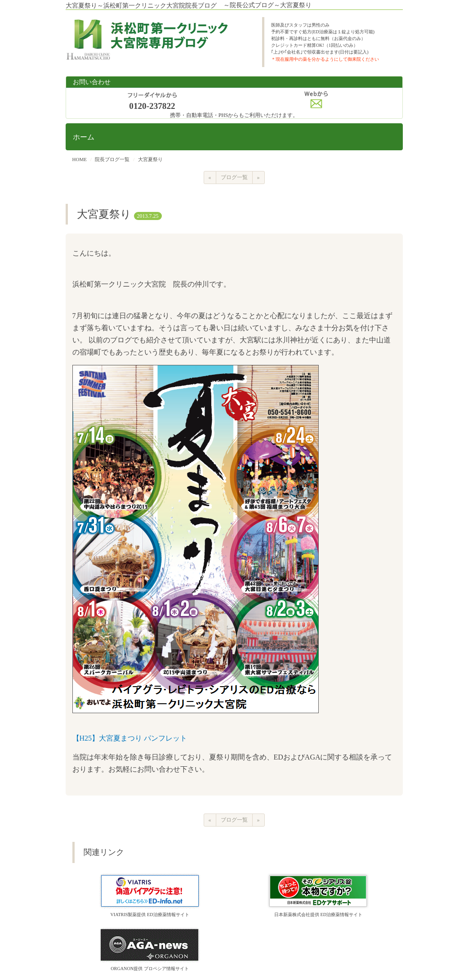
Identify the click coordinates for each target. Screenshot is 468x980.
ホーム (84, 137)
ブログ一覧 (234, 177)
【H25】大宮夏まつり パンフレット (130, 738)
